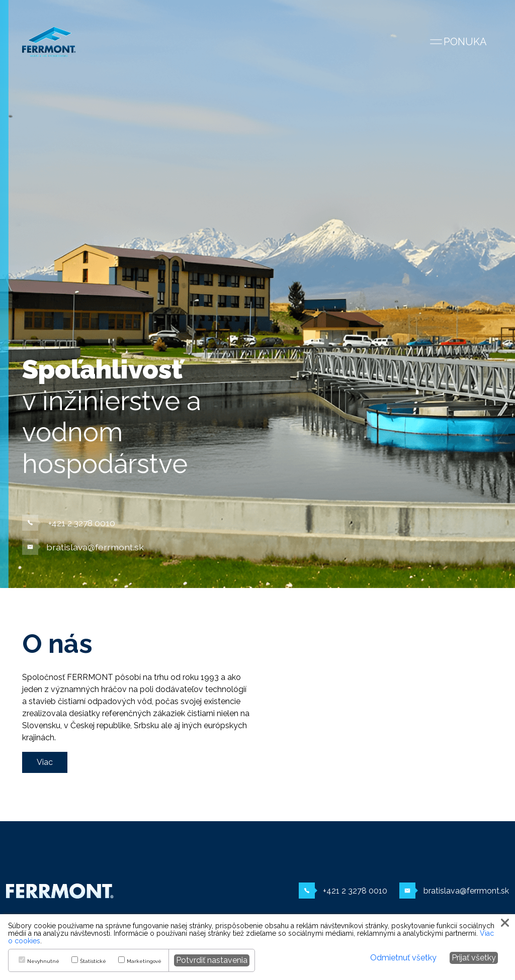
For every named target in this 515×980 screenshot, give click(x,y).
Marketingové (144, 961)
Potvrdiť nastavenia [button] (212, 960)
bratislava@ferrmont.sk (83, 547)
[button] (506, 923)
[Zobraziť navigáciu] (458, 42)
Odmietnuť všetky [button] (403, 958)
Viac (45, 762)
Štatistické (93, 961)
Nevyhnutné (43, 961)
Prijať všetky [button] (474, 958)
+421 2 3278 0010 (69, 523)
